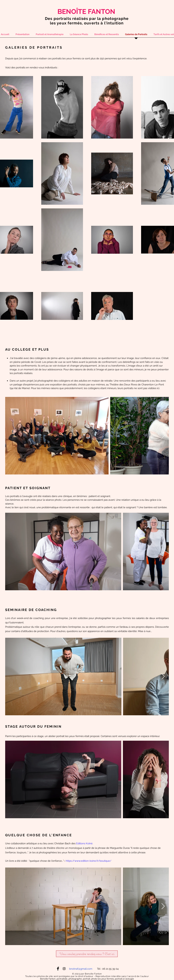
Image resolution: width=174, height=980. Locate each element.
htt (67, 861)
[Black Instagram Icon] (64, 969)
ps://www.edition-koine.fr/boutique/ (90, 861)
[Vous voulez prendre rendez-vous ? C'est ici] (87, 954)
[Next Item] (163, 436)
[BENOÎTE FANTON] (87, 11)
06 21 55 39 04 (110, 969)
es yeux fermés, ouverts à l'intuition (88, 23)
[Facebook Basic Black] (58, 969)
